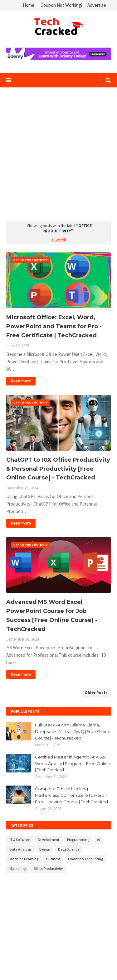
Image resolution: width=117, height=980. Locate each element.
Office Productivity (48, 868)
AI (99, 840)
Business (53, 859)
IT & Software (20, 840)
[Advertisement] (58, 155)
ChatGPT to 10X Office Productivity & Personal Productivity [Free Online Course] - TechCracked (58, 469)
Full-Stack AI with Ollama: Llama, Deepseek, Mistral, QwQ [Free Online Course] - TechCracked (73, 731)
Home (29, 5)
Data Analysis (20, 849)
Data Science (69, 849)
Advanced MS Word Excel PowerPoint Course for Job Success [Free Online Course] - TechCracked (52, 615)
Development (49, 840)
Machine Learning (24, 859)
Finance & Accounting (85, 859)
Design (45, 849)
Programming (78, 840)
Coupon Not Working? (62, 5)
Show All (59, 239)
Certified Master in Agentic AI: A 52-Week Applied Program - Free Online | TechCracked (73, 763)
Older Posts (96, 693)
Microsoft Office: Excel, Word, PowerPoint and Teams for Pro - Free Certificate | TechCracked (54, 326)
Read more (21, 381)
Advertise (97, 5)
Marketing (17, 868)
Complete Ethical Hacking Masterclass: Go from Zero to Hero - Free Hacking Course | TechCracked (71, 795)
